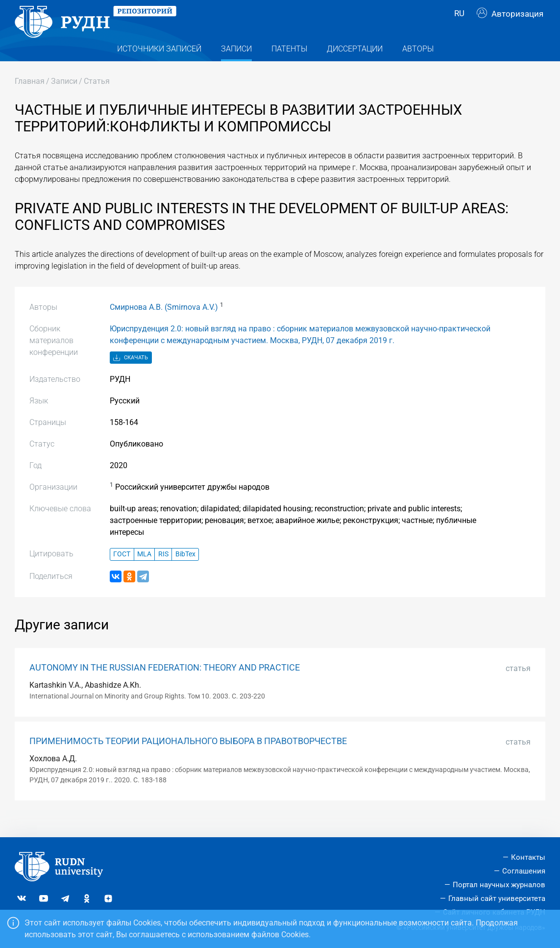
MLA (144, 572)
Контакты (528, 857)
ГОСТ (122, 572)
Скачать (131, 375)
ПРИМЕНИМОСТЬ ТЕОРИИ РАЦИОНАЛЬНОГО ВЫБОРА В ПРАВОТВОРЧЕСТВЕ (188, 758)
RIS (163, 572)
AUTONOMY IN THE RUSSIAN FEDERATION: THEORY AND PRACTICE (165, 685)
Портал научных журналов (499, 885)
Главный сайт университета (497, 898)
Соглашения (524, 871)
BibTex (185, 572)
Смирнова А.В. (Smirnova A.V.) (164, 324)
